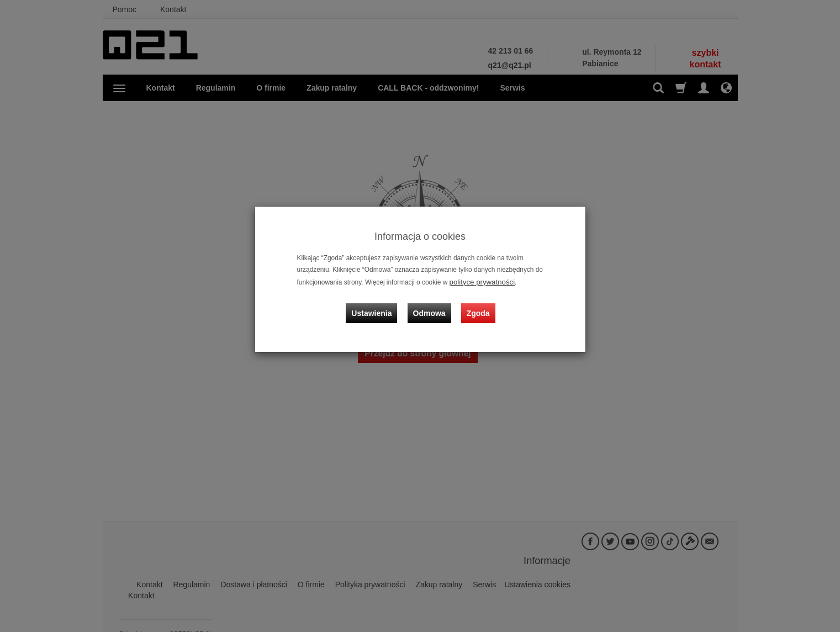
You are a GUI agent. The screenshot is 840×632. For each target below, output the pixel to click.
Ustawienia (378, 306)
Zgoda (476, 306)
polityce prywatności (479, 281)
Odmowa (432, 306)
